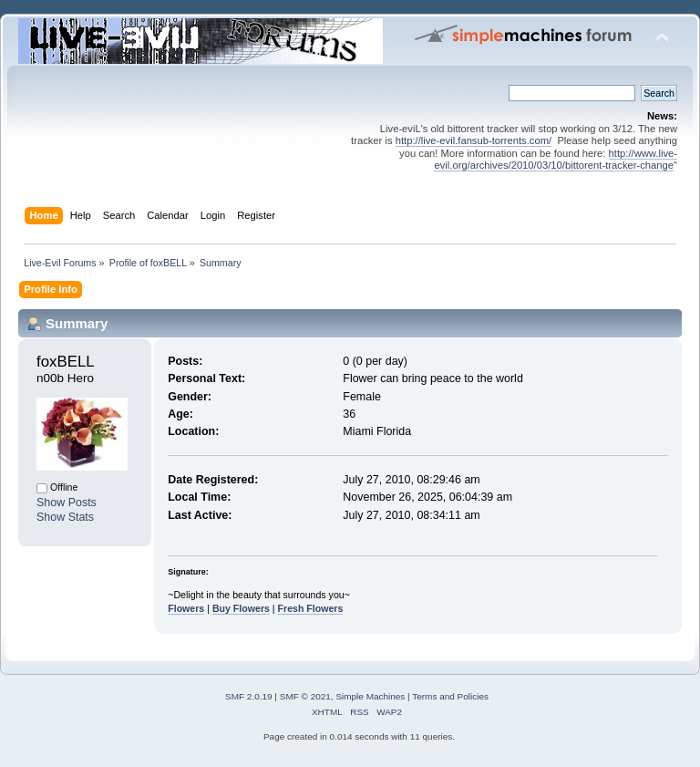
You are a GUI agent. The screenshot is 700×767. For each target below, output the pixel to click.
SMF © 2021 (305, 696)
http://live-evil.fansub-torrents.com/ (474, 140)
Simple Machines (370, 696)
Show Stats (65, 517)
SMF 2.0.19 (249, 696)
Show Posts (67, 503)
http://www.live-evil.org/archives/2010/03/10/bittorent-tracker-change (556, 159)
